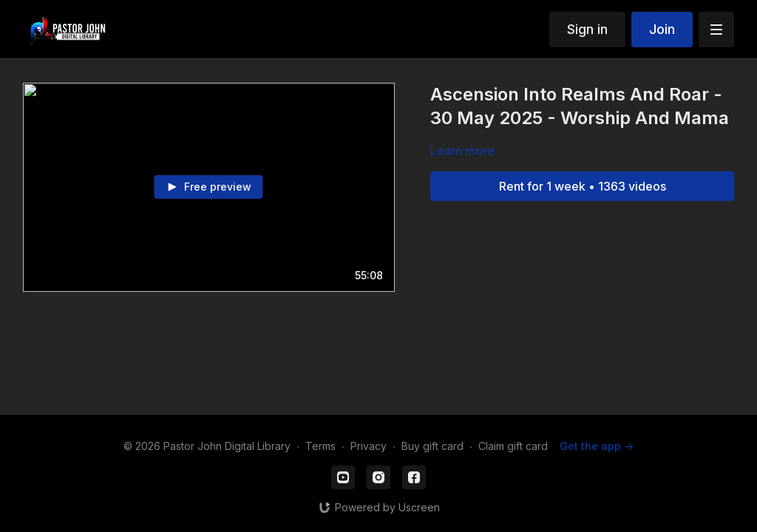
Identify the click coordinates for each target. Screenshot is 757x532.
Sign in (587, 29)
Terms (320, 446)
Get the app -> (597, 446)
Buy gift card (432, 446)
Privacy (369, 446)
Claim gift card (513, 446)
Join (662, 29)
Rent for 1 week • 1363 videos (583, 186)
